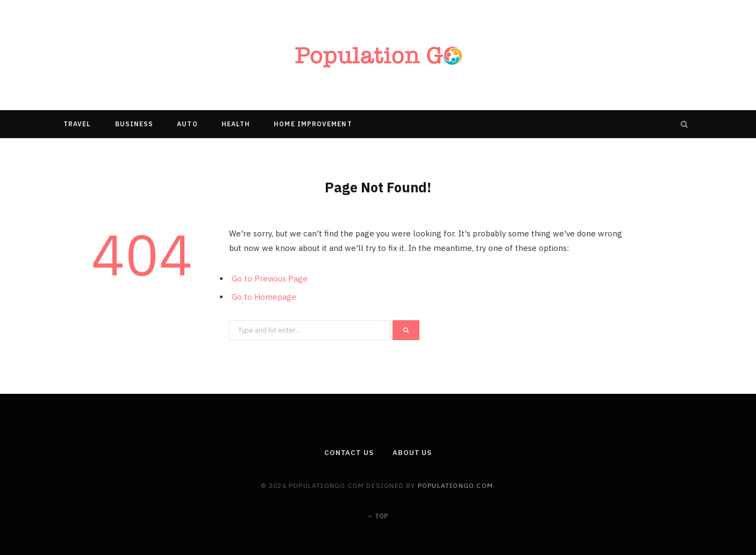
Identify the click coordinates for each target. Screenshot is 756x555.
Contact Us (349, 453)
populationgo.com (455, 485)
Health (236, 124)
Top (378, 516)
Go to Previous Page (270, 279)
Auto (187, 124)
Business (134, 124)
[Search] (684, 124)
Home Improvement (313, 124)
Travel (77, 124)
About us (412, 453)
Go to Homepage (264, 297)
